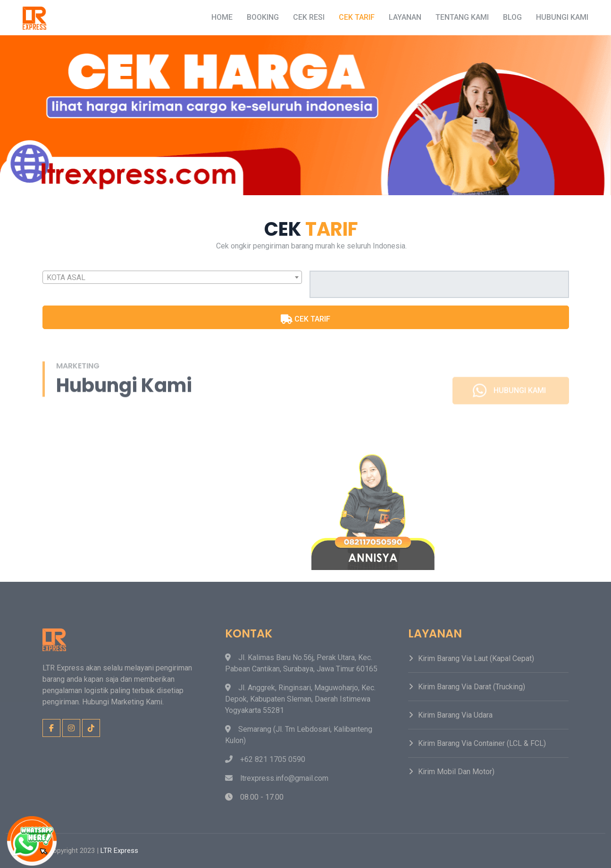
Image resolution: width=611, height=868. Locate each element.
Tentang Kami (462, 17)
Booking (263, 17)
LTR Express (119, 851)
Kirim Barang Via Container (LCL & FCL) (482, 743)
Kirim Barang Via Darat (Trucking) (472, 687)
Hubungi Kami (562, 17)
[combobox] (172, 277)
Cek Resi (309, 17)
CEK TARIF (305, 319)
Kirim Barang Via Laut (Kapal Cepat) (476, 658)
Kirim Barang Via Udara (455, 715)
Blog (512, 17)
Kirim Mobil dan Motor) (456, 772)
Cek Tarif (357, 17)
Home (222, 17)
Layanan (405, 17)
